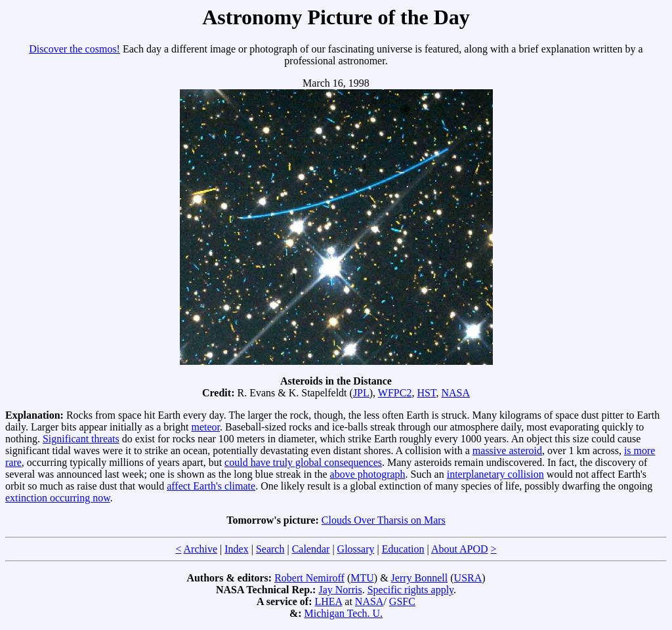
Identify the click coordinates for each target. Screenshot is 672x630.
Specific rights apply (410, 590)
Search (270, 549)
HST (426, 393)
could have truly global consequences (303, 462)
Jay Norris (340, 590)
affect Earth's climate (211, 486)
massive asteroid (507, 451)
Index (236, 549)
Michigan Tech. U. (344, 613)
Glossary (356, 549)
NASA (455, 393)
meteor (205, 427)
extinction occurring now (58, 498)
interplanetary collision (495, 474)
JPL (361, 393)
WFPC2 (395, 393)
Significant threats (81, 439)
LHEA (329, 601)
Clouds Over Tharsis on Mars (384, 520)
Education (403, 549)
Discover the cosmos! (74, 49)
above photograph (368, 474)
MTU (362, 578)
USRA (468, 578)
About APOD (460, 549)
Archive (201, 549)
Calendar (311, 549)
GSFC (402, 601)
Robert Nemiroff (309, 578)
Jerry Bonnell (420, 578)
